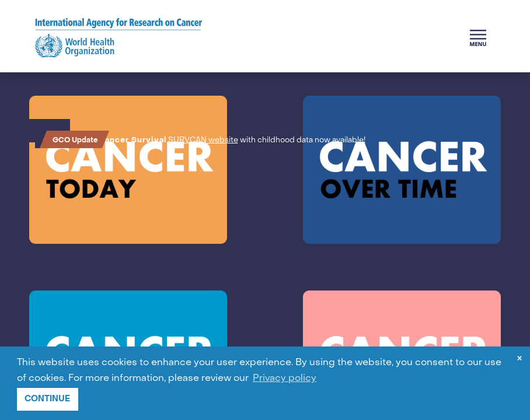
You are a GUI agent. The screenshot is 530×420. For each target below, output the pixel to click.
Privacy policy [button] (285, 379)
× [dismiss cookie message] (519, 360)
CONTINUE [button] (47, 399)
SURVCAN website (205, 140)
